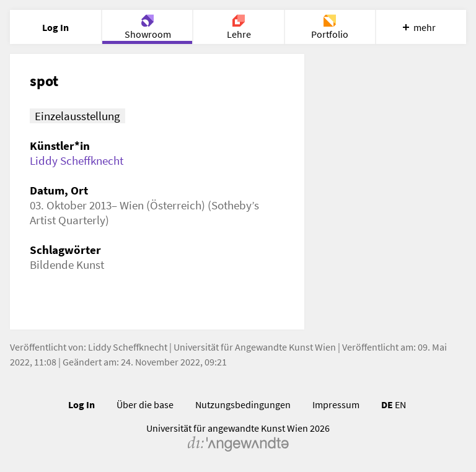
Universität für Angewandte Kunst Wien (255, 347)
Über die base (145, 404)
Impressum (336, 404)
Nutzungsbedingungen (243, 404)
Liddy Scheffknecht (77, 160)
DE (387, 404)
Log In (82, 404)
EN (400, 404)
